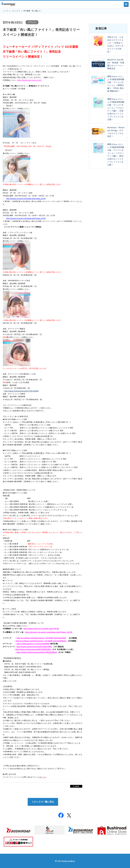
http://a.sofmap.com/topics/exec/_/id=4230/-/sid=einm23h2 (41, 638)
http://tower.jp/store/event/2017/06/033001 (33, 649)
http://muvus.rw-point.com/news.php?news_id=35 (26, 218)
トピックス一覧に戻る (43, 802)
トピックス (16, 11)
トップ (5, 11)
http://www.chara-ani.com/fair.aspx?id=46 (41, 629)
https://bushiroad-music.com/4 (29, 80)
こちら (44, 777)
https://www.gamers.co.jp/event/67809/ (33, 644)
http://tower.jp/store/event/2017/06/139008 (21, 391)
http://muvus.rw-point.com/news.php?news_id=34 (26, 199)
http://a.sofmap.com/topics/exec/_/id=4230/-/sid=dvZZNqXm (41, 641)
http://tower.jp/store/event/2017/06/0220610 (37, 652)
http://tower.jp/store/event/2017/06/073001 (34, 647)
